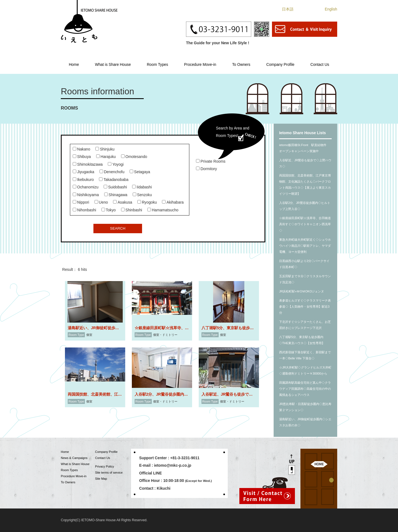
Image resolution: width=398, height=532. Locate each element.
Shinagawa (116, 195)
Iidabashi (142, 187)
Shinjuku (105, 149)
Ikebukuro (83, 180)
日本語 (288, 9)
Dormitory (206, 169)
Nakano (81, 149)
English (331, 9)
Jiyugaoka (83, 172)
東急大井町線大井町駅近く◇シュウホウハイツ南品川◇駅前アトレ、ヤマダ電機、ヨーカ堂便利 (305, 246)
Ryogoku (147, 202)
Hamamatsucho (163, 210)
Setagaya (140, 172)
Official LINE (151, 473)
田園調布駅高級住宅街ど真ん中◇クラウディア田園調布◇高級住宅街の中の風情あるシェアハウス (305, 389)
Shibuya (82, 157)
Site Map (101, 479)
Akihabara (173, 202)
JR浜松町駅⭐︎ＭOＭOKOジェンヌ (302, 291)
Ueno (101, 202)
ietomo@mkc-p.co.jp (173, 465)
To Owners (241, 65)
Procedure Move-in (200, 65)
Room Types (157, 65)
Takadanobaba (114, 180)
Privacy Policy (104, 466)
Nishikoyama (86, 195)
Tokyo (109, 210)
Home (74, 65)
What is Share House (113, 65)
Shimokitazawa (88, 164)
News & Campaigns (74, 458)
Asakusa (123, 202)
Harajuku (106, 157)
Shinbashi (132, 210)
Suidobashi (115, 187)
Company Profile (280, 65)
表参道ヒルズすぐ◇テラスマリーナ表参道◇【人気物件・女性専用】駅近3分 (305, 307)
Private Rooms (211, 161)
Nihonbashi (84, 210)
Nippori (81, 202)
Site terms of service (109, 473)
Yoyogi (116, 164)
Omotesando (134, 157)
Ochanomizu (86, 187)
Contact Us (320, 65)
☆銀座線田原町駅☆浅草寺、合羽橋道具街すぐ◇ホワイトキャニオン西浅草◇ (305, 224)
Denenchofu (112, 172)
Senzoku (142, 195)
